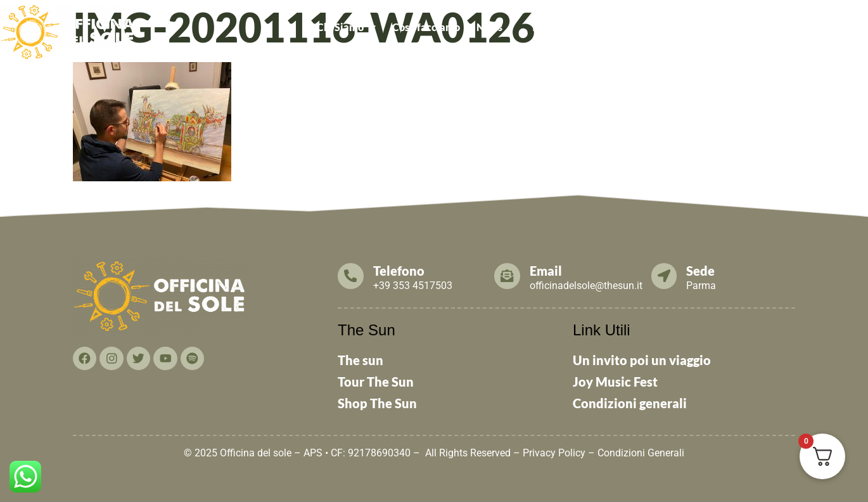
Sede (702, 271)
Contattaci (776, 27)
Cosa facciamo (426, 27)
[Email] (507, 276)
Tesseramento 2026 (576, 27)
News (495, 27)
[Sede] (665, 276)
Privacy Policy (554, 453)
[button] (346, 27)
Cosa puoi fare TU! (686, 27)
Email (546, 271)
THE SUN (839, 27)
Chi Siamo (346, 27)
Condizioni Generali (641, 453)
